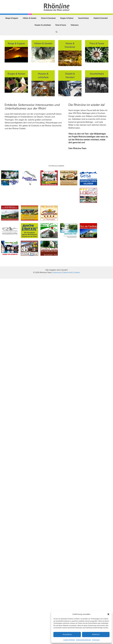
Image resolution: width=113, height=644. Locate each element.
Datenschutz (68, 272)
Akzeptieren (67, 634)
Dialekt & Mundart (101, 18)
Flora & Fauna (61, 25)
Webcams (75, 25)
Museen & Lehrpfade (43, 25)
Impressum (96, 640)
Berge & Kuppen (12, 18)
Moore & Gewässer (48, 18)
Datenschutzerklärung (84, 640)
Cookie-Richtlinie (69, 640)
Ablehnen (96, 634)
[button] (108, 614)
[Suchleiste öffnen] (57, 32)
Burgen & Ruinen (67, 18)
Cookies (77, 272)
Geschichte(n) (83, 18)
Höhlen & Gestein (30, 18)
